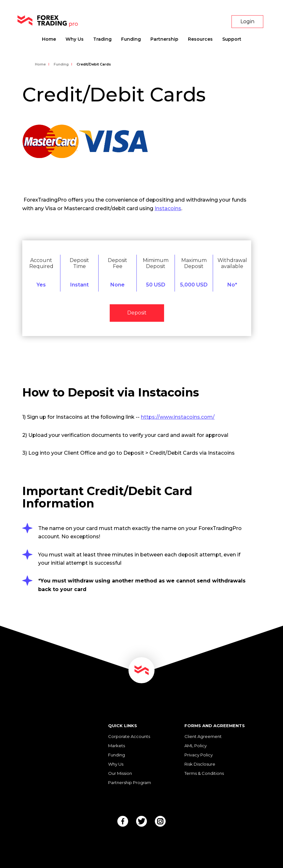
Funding (131, 39)
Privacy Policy (199, 755)
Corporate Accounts (129, 736)
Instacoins (168, 208)
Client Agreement (203, 736)
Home (49, 39)
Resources (200, 39)
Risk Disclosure (200, 764)
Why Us (75, 39)
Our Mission (120, 773)
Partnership (164, 39)
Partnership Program (130, 782)
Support (232, 39)
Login (247, 21)
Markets (117, 746)
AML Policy (196, 746)
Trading (102, 39)
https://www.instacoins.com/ (178, 417)
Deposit (137, 313)
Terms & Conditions (204, 773)
